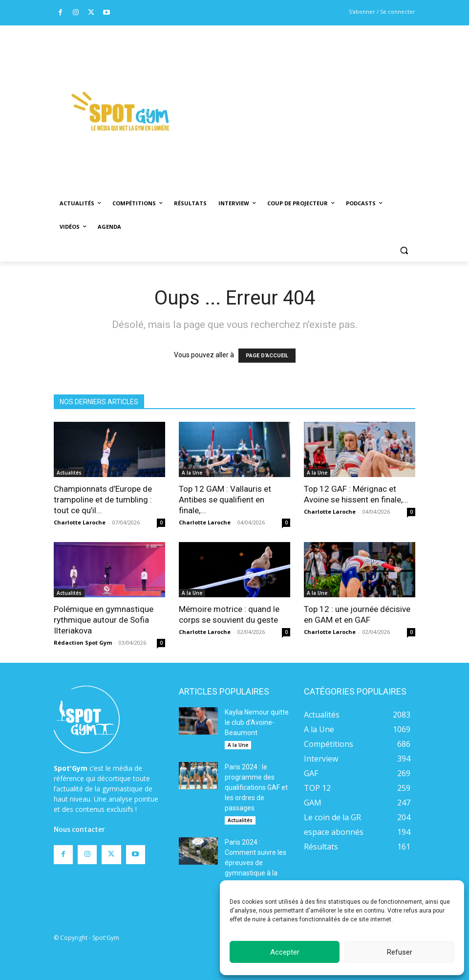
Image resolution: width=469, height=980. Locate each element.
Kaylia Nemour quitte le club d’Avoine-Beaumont (257, 722)
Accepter (285, 952)
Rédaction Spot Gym (83, 642)
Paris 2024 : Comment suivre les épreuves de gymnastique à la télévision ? (256, 863)
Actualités (69, 473)
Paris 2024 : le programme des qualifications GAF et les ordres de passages (256, 787)
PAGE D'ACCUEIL (267, 356)
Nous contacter (79, 829)
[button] (404, 250)
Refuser (400, 952)
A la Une (192, 473)
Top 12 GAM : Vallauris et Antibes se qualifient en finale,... (225, 500)
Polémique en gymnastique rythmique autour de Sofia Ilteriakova (104, 620)
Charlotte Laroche (80, 522)
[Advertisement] (328, 98)
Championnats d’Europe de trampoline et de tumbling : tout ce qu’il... (103, 500)
